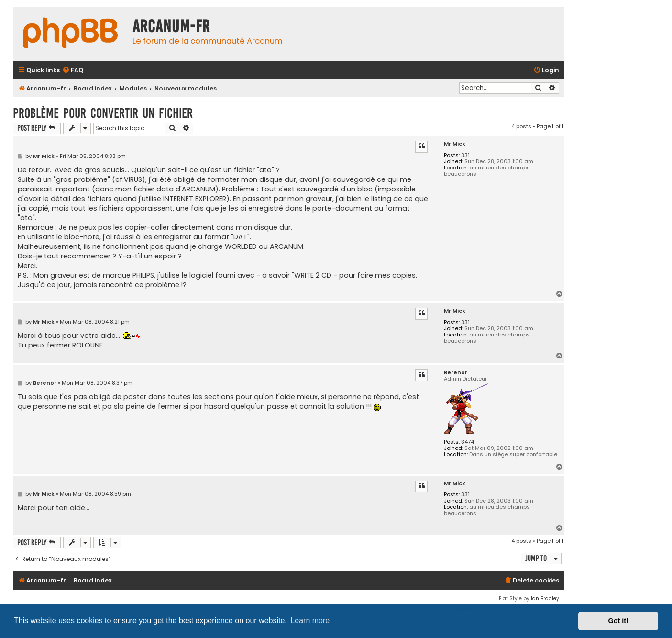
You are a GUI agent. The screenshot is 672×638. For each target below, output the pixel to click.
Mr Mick (455, 144)
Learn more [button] (310, 621)
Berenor (456, 373)
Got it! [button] (618, 621)
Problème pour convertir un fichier (103, 113)
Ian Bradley (545, 599)
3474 (468, 442)
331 (465, 155)
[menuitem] (73, 71)
